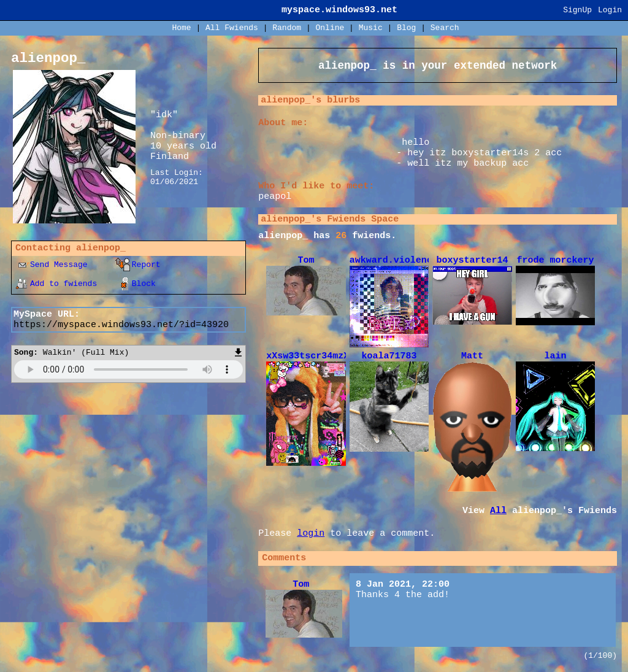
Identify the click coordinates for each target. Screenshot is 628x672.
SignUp (577, 10)
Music (371, 28)
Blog (406, 28)
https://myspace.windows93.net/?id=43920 (121, 325)
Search (445, 28)
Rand (287, 28)
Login (610, 10)
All (232, 28)
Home (181, 28)
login (311, 539)
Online (330, 28)
